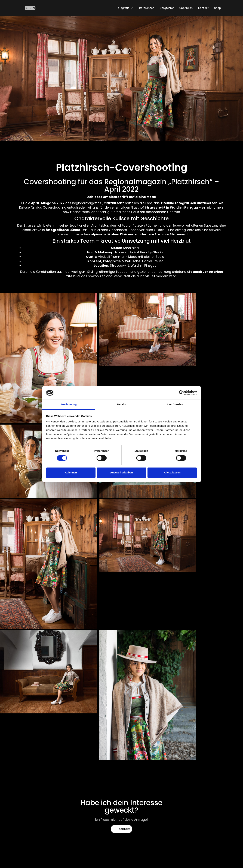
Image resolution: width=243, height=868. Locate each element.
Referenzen (147, 8)
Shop (218, 8)
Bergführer (167, 8)
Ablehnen (71, 473)
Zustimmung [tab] (69, 405)
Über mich (186, 8)
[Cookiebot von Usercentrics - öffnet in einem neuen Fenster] (181, 393)
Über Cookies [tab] (174, 405)
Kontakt (203, 8)
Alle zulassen (172, 473)
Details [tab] (122, 405)
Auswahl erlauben (121, 473)
